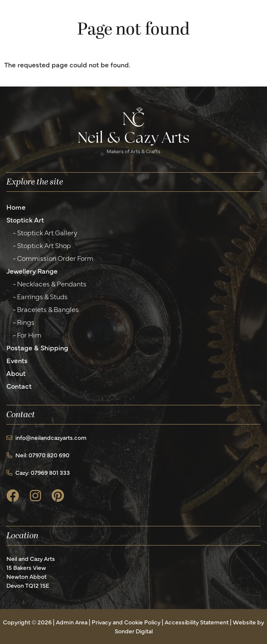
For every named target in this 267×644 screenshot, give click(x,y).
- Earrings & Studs (40, 296)
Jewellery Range (32, 271)
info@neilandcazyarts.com (46, 437)
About (16, 373)
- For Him (27, 335)
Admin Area (72, 622)
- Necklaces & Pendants (50, 283)
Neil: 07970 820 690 (38, 455)
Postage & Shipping (37, 347)
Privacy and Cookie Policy (126, 622)
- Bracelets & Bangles (46, 309)
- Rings (24, 322)
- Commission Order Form (53, 258)
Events (17, 360)
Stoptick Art (25, 219)
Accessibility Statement (197, 622)
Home (16, 207)
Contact (19, 386)
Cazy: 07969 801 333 (38, 472)
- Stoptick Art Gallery (45, 232)
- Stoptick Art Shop (42, 245)
